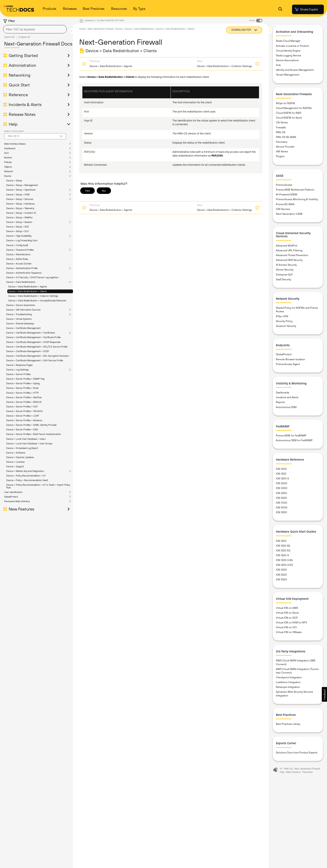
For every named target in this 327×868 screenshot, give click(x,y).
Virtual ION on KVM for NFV (292, 623)
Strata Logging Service (289, 56)
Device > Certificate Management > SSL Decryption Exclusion (38, 356)
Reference (18, 95)
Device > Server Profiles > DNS (22, 430)
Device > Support (15, 466)
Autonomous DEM (286, 407)
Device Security (285, 270)
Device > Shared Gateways (20, 323)
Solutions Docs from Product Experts (297, 753)
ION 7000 (282, 503)
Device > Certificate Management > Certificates (31, 333)
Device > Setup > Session (19, 222)
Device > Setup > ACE (18, 227)
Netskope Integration (288, 687)
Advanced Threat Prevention (292, 255)
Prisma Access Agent (288, 364)
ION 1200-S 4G (284, 560)
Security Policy (284, 321)
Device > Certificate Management (23, 328)
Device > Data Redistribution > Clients (28, 291)
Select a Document (14, 131)
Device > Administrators (18, 254)
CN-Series (282, 123)
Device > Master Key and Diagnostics (25, 471)
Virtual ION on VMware (289, 632)
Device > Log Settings (17, 370)
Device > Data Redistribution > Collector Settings (33, 296)
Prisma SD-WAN (285, 204)
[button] (324, 694)
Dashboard (10, 148)
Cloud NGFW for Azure (289, 118)
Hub (278, 65)
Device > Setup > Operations (21, 190)
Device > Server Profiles (18, 374)
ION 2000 (282, 483)
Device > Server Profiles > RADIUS (24, 402)
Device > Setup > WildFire (19, 217)
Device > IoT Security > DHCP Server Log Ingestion (32, 277)
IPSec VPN (282, 316)
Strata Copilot (306, 9)
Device (8, 176)
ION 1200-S (282, 479)
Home (82, 29)
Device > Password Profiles (20, 250)
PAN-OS (281, 132)
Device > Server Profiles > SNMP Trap (25, 379)
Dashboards (283, 393)
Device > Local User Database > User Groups (29, 443)
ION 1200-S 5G (284, 565)
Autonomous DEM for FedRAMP (294, 440)
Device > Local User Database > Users (26, 439)
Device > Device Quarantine (21, 305)
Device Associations (287, 60)
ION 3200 (281, 493)
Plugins (280, 156)
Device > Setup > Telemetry (20, 208)
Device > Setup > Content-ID (21, 213)
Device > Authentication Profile (22, 268)
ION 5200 (281, 498)
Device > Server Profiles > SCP (22, 407)
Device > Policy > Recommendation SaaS (27, 480)
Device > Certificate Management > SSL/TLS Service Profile (37, 347)
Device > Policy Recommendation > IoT (26, 476)
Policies (8, 162)
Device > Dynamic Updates (20, 457)
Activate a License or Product (292, 46)
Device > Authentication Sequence (24, 273)
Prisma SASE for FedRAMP (291, 436)
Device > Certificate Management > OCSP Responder (33, 342)
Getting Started (23, 56)
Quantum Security (286, 326)
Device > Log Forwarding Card (22, 240)
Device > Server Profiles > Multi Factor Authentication (34, 434)
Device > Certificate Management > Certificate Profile (33, 337)
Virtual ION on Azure (287, 613)
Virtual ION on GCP (287, 618)
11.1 (281, 769)
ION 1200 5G (283, 551)
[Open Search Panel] (280, 9)
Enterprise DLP (284, 275)
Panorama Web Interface (17, 501)
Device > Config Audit (17, 245)
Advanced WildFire (287, 246)
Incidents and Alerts (287, 397)
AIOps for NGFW (285, 103)
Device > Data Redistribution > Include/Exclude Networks (37, 301)
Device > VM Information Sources (23, 310)
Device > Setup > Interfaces (20, 204)
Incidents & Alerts (25, 105)
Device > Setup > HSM (18, 195)
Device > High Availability (19, 236)
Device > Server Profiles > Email (22, 388)
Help (13, 124)
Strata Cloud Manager (288, 41)
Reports (280, 402)
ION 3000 (282, 488)
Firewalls (281, 128)
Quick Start (19, 85)
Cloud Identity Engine (288, 51)
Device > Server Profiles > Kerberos (24, 420)
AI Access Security (286, 265)
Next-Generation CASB (289, 214)
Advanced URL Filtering (289, 250)
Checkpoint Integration (289, 677)
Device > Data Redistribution (21, 282)
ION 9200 (281, 512)
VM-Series (282, 152)
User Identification (13, 492)
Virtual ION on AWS (287, 608)
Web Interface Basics (15, 144)
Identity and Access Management (295, 70)
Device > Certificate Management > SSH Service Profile (35, 360)
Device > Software (16, 453)
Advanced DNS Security (289, 260)
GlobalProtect (11, 497)
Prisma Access (284, 185)
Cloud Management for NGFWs (294, 108)
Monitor (8, 158)
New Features (21, 509)
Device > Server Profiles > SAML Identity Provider (31, 425)
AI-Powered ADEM (287, 195)
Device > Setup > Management (22, 185)
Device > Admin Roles (17, 259)
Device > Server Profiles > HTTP (23, 393)
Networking (20, 75)
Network (9, 171)
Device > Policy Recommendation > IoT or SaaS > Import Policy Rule (38, 486)
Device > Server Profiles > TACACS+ (25, 411)
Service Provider (285, 147)
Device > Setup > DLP (18, 231)
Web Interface (293, 772)
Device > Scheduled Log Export (22, 448)
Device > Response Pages (19, 365)
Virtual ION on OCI (286, 627)
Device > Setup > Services (20, 199)
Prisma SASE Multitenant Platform (295, 190)
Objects (8, 167)
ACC (7, 153)
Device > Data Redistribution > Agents (28, 287)
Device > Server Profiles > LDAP (23, 416)
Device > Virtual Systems (19, 319)
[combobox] (35, 29)
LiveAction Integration (288, 682)
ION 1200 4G (283, 546)
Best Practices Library (288, 724)
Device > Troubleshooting (19, 314)
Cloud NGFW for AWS (289, 113)
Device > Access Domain (19, 264)
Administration (22, 65)
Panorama (282, 142)
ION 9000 (282, 508)
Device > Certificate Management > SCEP (28, 351)
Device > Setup (14, 181)
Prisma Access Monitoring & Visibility (297, 199)
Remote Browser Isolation (291, 359)
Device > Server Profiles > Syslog (23, 383)
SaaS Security (284, 279)
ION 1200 (281, 474)
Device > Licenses (15, 462)
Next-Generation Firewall (100, 29)
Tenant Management (288, 75)
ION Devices (283, 209)
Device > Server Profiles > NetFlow (24, 397)
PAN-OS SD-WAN (286, 137)
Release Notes (22, 114)
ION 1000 (281, 469)
